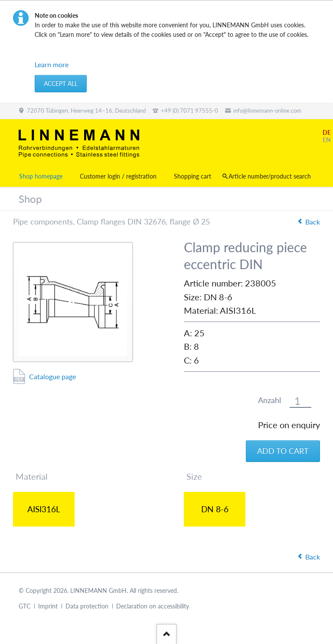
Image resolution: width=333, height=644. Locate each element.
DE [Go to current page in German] (327, 132)
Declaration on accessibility (153, 606)
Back (313, 222)
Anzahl (269, 400)
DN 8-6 (215, 509)
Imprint (48, 606)
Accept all (61, 83)
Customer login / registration (118, 176)
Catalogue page (52, 376)
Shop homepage (41, 176)
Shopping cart (193, 176)
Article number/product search (270, 176)
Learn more (52, 64)
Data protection (87, 606)
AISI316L (44, 509)
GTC (24, 606)
